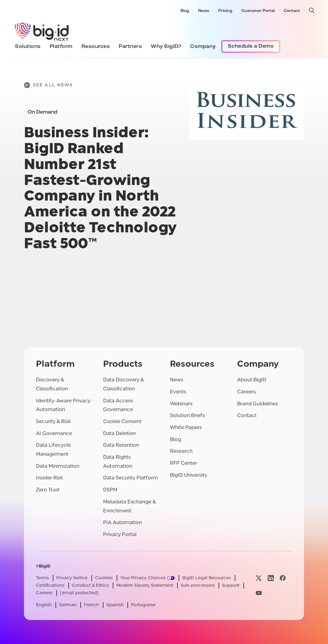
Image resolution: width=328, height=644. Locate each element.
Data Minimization (58, 466)
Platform (61, 47)
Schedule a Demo (251, 46)
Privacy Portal (120, 534)
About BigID (252, 380)
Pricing (225, 11)
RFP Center (183, 463)
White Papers (186, 427)
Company (203, 47)
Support (231, 585)
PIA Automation (122, 522)
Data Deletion (119, 433)
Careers (246, 392)
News (204, 11)
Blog (185, 11)
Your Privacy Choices (143, 578)
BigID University (189, 475)
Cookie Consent (122, 421)
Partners (130, 47)
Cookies (104, 578)
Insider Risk (49, 478)
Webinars (181, 404)
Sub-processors (198, 585)
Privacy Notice (72, 578)
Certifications (50, 585)
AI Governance (54, 433)
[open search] (312, 10)
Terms (42, 578)
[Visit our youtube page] (259, 593)
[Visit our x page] (259, 578)
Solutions (28, 47)
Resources (96, 47)
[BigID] (42, 31)
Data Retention (121, 445)
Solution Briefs (187, 415)
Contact (292, 11)
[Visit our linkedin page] (271, 578)
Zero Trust (48, 490)
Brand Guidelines (258, 404)
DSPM (110, 490)
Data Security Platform (131, 478)
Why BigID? (166, 47)
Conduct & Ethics (90, 585)
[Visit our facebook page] (283, 578)
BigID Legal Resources (207, 578)
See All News (48, 85)
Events (178, 392)
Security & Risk (53, 421)
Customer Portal (258, 11)
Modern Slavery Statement (145, 585)
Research (181, 451)
